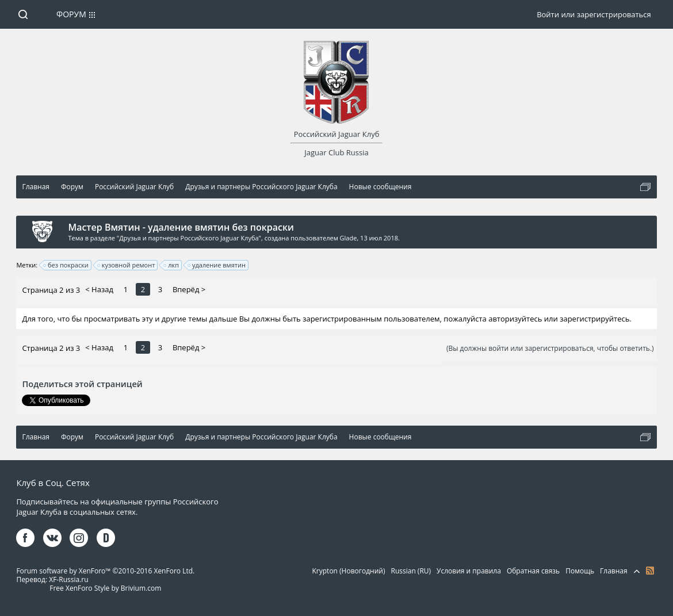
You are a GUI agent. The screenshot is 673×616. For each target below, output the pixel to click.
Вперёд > (189, 289)
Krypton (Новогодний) (349, 571)
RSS (650, 571)
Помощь (580, 571)
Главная (614, 571)
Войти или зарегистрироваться (594, 14)
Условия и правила (469, 571)
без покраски (66, 265)
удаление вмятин (217, 265)
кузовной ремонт (127, 265)
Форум (71, 14)
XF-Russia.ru (68, 579)
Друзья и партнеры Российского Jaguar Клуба (189, 238)
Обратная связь (533, 571)
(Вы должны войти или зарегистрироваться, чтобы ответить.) (550, 348)
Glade (349, 238)
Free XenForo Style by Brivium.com (105, 588)
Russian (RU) (411, 571)
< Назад (99, 289)
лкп (172, 265)
